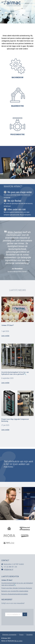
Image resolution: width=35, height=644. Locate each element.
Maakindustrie (17, 106)
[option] (17, 251)
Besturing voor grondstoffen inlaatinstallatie (15, 591)
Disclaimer (30, 635)
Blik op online (18, 641)
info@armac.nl (9, 569)
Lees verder (5, 336)
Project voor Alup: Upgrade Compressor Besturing (15, 420)
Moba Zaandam (15, 232)
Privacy (21, 635)
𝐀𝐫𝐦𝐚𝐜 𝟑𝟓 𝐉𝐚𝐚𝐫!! (8, 325)
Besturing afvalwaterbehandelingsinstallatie (15, 594)
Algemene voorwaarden (9, 635)
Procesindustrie (17, 134)
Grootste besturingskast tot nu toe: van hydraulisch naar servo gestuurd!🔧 (15, 373)
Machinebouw (17, 77)
